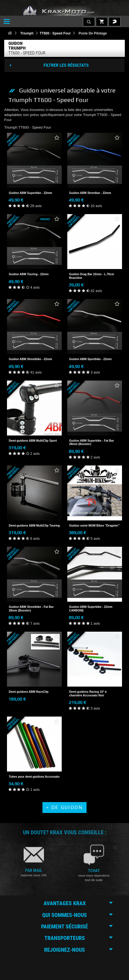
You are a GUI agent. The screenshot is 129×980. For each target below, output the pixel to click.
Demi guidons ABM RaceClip (29, 692)
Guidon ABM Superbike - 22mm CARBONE (91, 609)
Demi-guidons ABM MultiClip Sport (33, 441)
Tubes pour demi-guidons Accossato (34, 777)
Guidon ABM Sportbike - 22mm (91, 359)
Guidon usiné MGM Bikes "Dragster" (95, 526)
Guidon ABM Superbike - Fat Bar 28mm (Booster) (92, 442)
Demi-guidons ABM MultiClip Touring (34, 526)
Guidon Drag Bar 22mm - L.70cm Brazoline (92, 276)
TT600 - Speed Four (55, 33)
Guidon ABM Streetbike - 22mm (31, 359)
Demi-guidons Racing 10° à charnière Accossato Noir (88, 693)
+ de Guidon (64, 807)
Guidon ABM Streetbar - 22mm (90, 193)
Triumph (27, 33)
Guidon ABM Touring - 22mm (29, 274)
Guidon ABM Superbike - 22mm (31, 193)
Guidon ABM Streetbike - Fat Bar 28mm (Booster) (31, 609)
